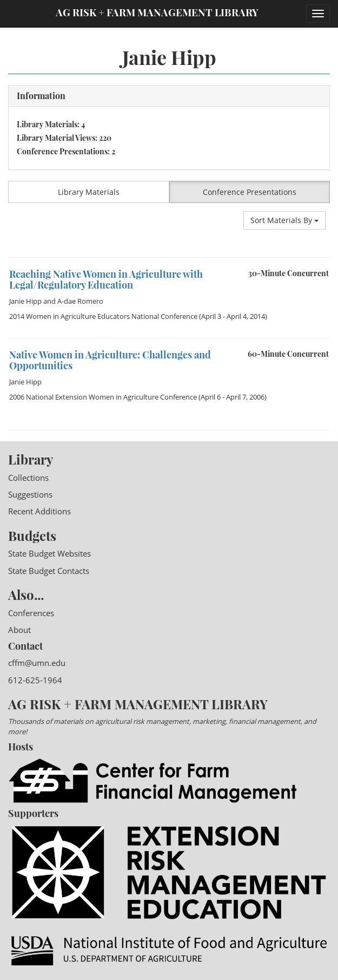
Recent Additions (39, 511)
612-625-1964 (35, 680)
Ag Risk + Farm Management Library (157, 12)
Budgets (32, 535)
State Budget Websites (49, 553)
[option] (169, 257)
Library (31, 459)
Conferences (31, 613)
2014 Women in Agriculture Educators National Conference (103, 316)
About (19, 630)
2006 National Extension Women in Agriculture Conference (103, 397)
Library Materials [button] (89, 192)
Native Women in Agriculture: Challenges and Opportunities (110, 360)
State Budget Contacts (49, 571)
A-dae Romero (80, 301)
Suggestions (30, 494)
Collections (28, 478)
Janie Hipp (25, 301)
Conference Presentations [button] (250, 192)
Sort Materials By (284, 220)
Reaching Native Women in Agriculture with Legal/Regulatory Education (106, 279)
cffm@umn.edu (37, 663)
